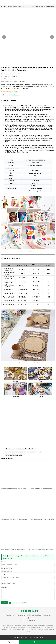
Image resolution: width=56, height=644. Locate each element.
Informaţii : (5, 587)
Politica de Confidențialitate (19, 603)
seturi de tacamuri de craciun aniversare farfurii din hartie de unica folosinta (33, 6)
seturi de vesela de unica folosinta (25, 449)
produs (9, 6)
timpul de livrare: (6, 79)
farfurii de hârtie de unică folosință (14, 455)
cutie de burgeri (22, 628)
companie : (5, 581)
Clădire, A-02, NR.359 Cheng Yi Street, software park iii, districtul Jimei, (31, 615)
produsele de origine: (7, 76)
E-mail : (4, 562)
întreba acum (15, 95)
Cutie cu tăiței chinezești (34, 628)
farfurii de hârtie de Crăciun (34, 452)
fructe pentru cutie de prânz (29, 626)
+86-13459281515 (31, 621)
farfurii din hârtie (10, 449)
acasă (3, 6)
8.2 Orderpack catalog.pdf (11, 92)
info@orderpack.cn (31, 618)
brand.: (3, 74)
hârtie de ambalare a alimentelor (12, 626)
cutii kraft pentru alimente (14, 630)
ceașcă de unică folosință (10, 628)
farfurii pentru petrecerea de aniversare (15, 452)
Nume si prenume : (7, 568)
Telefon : (4, 575)
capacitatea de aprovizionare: (9, 81)
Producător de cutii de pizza (45, 626)
